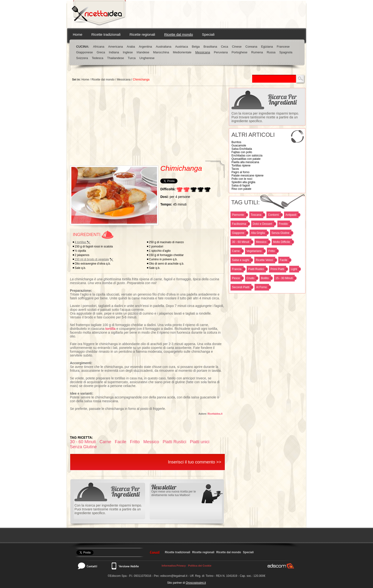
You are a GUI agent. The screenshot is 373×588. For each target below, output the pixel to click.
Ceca (225, 47)
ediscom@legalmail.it (174, 576)
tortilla (110, 329)
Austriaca (182, 47)
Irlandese (143, 52)
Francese (283, 47)
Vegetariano (254, 251)
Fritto (272, 251)
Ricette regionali (142, 34)
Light (294, 269)
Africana (99, 47)
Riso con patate (241, 189)
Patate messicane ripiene (248, 176)
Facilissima (239, 224)
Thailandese (115, 58)
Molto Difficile (282, 242)
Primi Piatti (277, 269)
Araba (131, 47)
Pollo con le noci (242, 179)
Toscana (256, 215)
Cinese (237, 47)
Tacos (235, 169)
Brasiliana (210, 47)
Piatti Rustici (256, 269)
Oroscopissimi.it (196, 583)
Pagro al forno (240, 172)
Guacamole (239, 146)
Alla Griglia (258, 233)
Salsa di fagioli (241, 186)
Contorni (273, 215)
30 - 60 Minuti (241, 242)
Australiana (164, 47)
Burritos (236, 142)
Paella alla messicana (245, 162)
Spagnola (286, 52)
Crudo (250, 278)
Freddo (283, 224)
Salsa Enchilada (242, 149)
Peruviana (221, 52)
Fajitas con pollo (242, 152)
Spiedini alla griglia (243, 182)
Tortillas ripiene (241, 166)
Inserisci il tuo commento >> (195, 462)
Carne (236, 251)
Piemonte (238, 215)
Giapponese (84, 52)
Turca (132, 58)
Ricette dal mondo (179, 34)
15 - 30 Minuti (284, 278)
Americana (116, 47)
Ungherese (147, 58)
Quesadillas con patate (246, 159)
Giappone (238, 233)
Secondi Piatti (241, 287)
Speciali (208, 34)
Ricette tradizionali (106, 34)
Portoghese (240, 52)
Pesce (236, 278)
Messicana (203, 52)
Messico (261, 242)
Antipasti (291, 215)
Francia (237, 269)
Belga (196, 47)
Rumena (257, 52)
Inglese (128, 52)
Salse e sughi (240, 260)
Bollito (265, 278)
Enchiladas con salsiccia (247, 156)
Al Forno (261, 287)
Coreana (251, 47)
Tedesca (98, 58)
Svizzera (82, 58)
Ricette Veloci (264, 260)
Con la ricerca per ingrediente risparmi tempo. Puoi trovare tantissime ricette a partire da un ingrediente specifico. (265, 117)
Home (78, 34)
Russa (271, 52)
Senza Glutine (280, 233)
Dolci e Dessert (262, 224)
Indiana (114, 52)
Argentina (145, 47)
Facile (284, 260)
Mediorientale (182, 52)
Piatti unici (200, 442)
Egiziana (267, 47)
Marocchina (161, 52)
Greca (101, 52)
